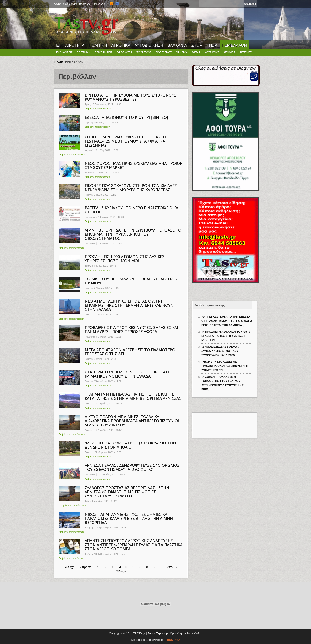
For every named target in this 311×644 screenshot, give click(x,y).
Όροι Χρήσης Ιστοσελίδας (186, 633)
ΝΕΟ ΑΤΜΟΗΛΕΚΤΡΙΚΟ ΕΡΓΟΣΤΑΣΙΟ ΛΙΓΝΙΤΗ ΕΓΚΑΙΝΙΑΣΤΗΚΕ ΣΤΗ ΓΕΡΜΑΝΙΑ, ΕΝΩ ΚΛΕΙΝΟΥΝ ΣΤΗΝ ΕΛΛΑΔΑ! (129, 305)
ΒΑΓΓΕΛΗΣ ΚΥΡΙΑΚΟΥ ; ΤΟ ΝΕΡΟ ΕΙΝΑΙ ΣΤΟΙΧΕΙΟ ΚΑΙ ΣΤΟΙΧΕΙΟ (132, 210)
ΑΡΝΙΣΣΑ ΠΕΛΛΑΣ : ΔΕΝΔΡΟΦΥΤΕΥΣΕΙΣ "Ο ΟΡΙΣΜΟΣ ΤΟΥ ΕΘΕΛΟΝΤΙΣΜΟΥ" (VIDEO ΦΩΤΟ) (132, 467)
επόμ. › (172, 567)
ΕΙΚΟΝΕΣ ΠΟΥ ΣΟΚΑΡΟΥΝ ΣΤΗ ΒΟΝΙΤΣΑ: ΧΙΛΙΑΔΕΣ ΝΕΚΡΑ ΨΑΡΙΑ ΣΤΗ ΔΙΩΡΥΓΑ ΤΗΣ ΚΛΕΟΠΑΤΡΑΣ (131, 188)
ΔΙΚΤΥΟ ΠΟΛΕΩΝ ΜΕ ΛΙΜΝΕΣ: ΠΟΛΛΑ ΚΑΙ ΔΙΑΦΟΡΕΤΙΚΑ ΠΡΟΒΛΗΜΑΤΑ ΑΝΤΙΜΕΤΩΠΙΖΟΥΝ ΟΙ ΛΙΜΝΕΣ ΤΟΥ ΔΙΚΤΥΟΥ (132, 421)
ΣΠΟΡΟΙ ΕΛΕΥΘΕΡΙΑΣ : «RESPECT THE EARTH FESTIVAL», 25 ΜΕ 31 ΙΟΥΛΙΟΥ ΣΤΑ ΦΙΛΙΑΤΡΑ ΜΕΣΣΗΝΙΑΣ (125, 141)
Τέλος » (121, 571)
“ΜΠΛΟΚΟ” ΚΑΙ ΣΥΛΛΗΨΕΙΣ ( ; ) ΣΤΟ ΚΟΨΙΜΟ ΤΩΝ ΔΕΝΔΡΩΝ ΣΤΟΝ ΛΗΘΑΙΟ (130, 445)
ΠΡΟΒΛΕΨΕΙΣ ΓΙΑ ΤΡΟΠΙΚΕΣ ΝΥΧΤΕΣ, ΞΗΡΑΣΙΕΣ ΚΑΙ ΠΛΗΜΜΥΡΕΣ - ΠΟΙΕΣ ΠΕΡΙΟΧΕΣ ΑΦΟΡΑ (131, 329)
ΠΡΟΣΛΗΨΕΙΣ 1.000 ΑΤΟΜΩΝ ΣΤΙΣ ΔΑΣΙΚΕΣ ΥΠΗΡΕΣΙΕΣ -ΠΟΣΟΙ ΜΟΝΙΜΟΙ (125, 259)
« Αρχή (70, 567)
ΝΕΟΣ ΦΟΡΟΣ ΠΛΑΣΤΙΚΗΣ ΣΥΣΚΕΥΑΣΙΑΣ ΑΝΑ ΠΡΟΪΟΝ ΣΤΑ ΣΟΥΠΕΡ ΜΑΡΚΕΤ (134, 165)
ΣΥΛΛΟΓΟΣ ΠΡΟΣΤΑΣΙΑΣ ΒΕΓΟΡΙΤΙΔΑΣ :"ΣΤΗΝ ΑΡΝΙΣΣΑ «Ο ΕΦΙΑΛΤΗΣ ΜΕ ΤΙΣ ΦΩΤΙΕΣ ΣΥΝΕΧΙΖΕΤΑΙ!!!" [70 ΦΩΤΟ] (127, 492)
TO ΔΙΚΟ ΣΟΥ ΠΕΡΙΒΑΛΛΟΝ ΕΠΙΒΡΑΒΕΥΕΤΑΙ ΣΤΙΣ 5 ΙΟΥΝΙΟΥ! (131, 281)
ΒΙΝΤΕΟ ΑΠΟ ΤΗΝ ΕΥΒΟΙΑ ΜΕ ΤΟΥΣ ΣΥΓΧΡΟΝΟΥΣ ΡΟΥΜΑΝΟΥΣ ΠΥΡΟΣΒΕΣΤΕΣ (130, 97)
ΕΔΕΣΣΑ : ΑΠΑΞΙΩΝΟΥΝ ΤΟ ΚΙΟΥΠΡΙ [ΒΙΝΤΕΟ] (126, 117)
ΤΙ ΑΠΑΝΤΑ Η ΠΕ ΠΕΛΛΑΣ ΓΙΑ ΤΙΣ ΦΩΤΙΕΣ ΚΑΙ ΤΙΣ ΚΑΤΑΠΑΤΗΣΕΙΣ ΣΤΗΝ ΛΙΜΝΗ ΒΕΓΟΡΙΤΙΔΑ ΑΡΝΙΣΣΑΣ (133, 396)
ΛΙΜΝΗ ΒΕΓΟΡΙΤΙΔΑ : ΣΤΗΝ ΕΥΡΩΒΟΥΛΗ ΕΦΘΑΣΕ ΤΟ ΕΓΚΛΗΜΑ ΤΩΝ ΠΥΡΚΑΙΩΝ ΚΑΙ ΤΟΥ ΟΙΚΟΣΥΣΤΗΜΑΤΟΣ (133, 234)
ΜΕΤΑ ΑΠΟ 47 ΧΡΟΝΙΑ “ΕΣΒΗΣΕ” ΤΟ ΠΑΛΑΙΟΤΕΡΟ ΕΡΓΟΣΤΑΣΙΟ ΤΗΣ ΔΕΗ (130, 352)
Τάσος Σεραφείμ (158, 633)
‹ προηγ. (86, 567)
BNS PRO (173, 640)
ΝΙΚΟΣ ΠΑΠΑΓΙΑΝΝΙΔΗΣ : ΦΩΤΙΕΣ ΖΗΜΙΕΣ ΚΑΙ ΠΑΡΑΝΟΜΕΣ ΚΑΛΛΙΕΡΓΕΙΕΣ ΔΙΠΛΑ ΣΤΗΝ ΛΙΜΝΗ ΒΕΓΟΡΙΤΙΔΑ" (129, 518)
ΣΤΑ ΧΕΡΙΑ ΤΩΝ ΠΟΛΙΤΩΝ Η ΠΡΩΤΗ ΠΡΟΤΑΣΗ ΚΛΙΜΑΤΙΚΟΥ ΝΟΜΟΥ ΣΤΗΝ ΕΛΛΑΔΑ (128, 374)
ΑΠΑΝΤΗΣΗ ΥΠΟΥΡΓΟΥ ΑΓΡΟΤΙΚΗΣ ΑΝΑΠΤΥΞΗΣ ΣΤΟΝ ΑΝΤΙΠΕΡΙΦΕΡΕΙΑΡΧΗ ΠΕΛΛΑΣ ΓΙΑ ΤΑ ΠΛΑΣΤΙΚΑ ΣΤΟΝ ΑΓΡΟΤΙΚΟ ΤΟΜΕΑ (134, 545)
